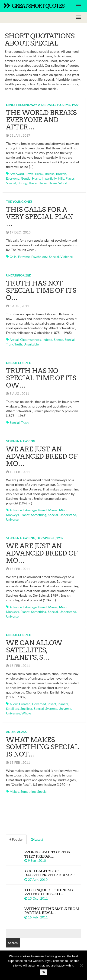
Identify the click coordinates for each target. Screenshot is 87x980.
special (11, 183)
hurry (36, 178)
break (39, 174)
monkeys (13, 515)
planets (63, 704)
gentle (26, 178)
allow (14, 704)
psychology (39, 257)
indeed (47, 340)
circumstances (31, 340)
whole (26, 713)
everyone (13, 178)
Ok (43, 972)
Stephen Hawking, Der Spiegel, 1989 (35, 538)
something (39, 515)
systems (51, 709)
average (31, 510)
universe (12, 519)
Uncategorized (19, 275)
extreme (24, 257)
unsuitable (31, 344)
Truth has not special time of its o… (41, 290)
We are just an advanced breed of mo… (42, 456)
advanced (17, 510)
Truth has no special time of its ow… (41, 378)
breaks (50, 174)
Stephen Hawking (21, 441)
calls (13, 257)
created (25, 704)
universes (13, 713)
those (52, 183)
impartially (49, 178)
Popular (16, 839)
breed (42, 510)
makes (53, 510)
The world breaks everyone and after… (41, 120)
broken (61, 174)
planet (25, 515)
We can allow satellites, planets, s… (34, 650)
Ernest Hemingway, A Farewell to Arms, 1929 (42, 105)
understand (68, 515)
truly (10, 344)
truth (18, 344)
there (32, 183)
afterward (17, 174)
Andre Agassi (17, 732)
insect (52, 704)
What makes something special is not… (42, 747)
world (63, 183)
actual (14, 340)
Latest (37, 839)
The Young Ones (19, 202)
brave (30, 174)
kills (61, 178)
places (70, 178)
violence (66, 257)
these (42, 183)
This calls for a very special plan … (39, 217)
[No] (81, 965)
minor (63, 510)
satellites (12, 709)
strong (22, 183)
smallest (26, 709)
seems (58, 340)
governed (39, 704)
